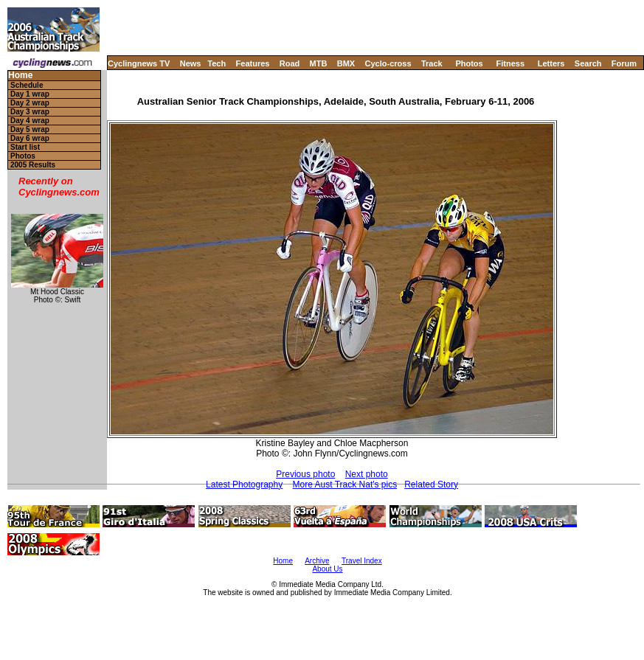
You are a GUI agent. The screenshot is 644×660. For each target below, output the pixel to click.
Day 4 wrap (30, 121)
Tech (217, 63)
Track (432, 63)
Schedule (27, 85)
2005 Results (33, 165)
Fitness (510, 63)
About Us (327, 569)
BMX (346, 63)
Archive (317, 561)
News (191, 63)
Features (253, 63)
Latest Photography (244, 484)
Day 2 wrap (30, 103)
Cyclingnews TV (139, 63)
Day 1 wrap (30, 94)
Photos (469, 63)
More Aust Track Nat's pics (345, 484)
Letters (551, 63)
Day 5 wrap (30, 129)
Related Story (431, 484)
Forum (624, 63)
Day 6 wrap (30, 138)
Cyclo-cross (388, 63)
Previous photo (305, 474)
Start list (25, 147)
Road (290, 63)
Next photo (367, 474)
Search (588, 63)
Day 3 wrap (30, 112)
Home (20, 76)
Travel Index (362, 561)
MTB (319, 63)
